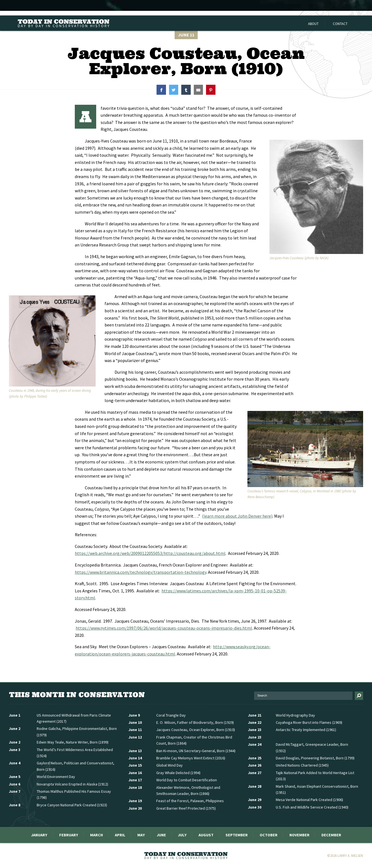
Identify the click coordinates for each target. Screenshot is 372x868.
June (161, 835)
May (141, 835)
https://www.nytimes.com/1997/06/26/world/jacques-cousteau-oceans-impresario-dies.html (164, 628)
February (69, 835)
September (237, 835)
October (269, 835)
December (331, 835)
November (299, 835)
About (313, 24)
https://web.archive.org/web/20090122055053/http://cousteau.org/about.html (150, 553)
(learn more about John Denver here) (237, 516)
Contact (340, 24)
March (96, 835)
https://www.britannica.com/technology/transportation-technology (141, 572)
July (182, 835)
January (39, 835)
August (206, 835)
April (120, 835)
